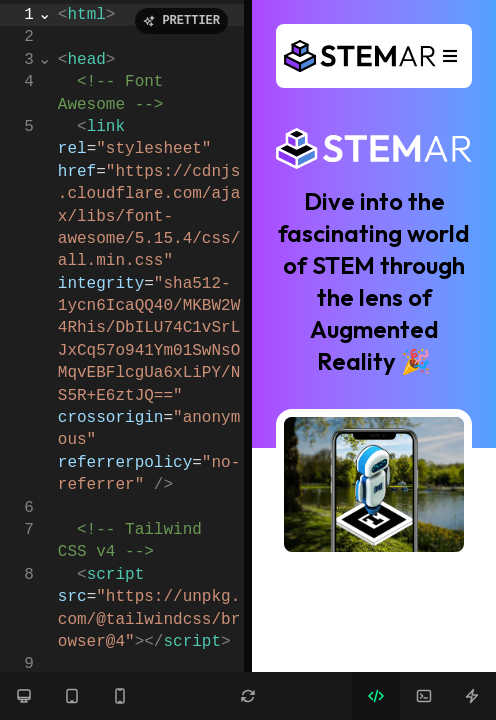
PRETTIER (181, 20)
